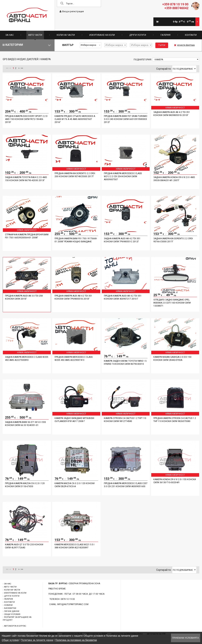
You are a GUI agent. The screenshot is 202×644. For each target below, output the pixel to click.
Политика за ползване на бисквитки (76, 640)
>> (22, 68)
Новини (8, 605)
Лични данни (12, 611)
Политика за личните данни (37, 640)
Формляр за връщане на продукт (17, 619)
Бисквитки (10, 608)
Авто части (35, 35)
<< (7, 68)
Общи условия (12, 614)
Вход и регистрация (72, 11)
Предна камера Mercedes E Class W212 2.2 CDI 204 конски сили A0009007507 (123, 176)
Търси (162, 45)
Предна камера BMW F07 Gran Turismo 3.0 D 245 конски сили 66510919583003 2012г (126, 119)
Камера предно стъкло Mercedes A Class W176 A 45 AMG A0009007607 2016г (75, 119)
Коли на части (66, 35)
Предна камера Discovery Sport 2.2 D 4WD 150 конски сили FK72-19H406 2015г (26, 119)
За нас (10, 35)
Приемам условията (186, 638)
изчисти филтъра (184, 45)
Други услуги (138, 35)
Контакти (191, 35)
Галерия (165, 35)
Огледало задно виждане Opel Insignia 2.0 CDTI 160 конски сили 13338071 (172, 303)
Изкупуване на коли (102, 35)
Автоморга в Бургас (15, 626)
